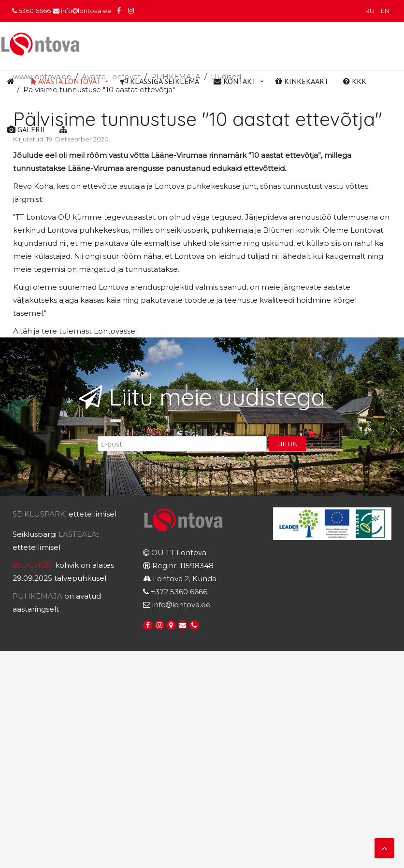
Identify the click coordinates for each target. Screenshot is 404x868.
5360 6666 (31, 11)
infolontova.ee (82, 11)
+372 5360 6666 (179, 592)
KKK (355, 81)
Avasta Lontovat (66, 81)
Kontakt (235, 81)
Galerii (26, 129)
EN (385, 11)
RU (371, 11)
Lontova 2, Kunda (185, 579)
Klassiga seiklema (160, 81)
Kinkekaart (302, 81)
